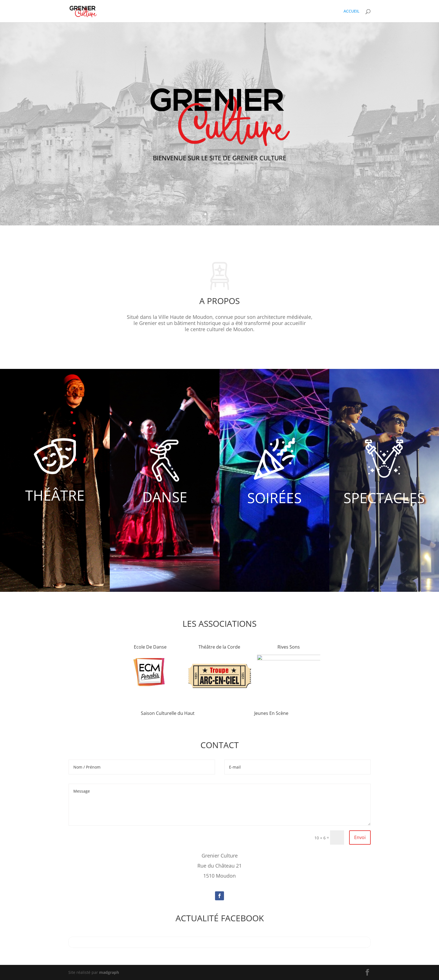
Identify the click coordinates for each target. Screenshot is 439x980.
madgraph (109, 972)
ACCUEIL (352, 11)
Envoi (360, 837)
